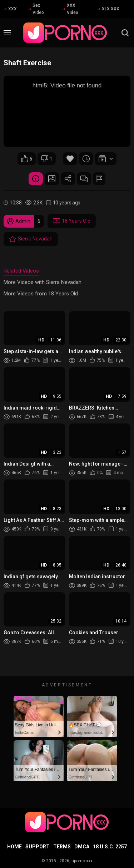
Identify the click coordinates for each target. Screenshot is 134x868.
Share (68, 179)
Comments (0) (84, 179)
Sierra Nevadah (31, 239)
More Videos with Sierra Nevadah (43, 282)
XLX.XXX (108, 9)
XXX (10, 9)
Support (38, 847)
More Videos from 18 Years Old (41, 294)
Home (14, 847)
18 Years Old (72, 221)
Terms (62, 847)
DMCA (82, 847)
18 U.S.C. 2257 (110, 847)
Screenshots (52, 179)
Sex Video (36, 9)
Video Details (36, 179)
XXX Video (70, 9)
